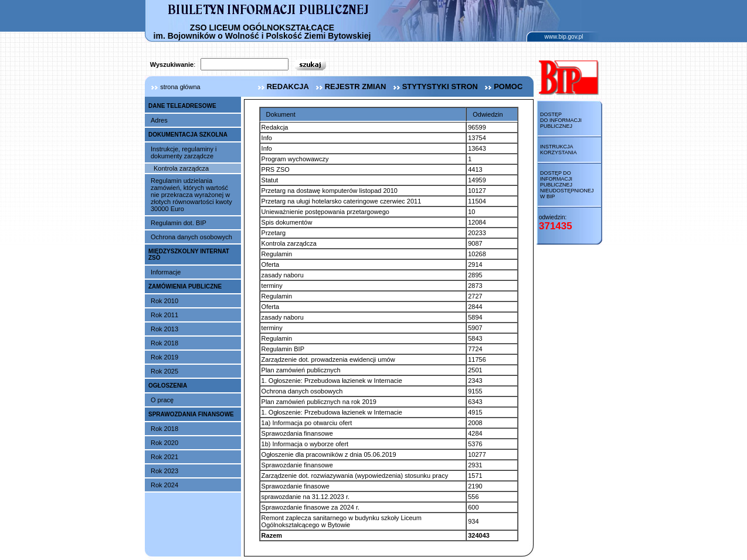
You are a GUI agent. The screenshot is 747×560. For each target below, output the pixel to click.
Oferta (271, 264)
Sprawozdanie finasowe (296, 486)
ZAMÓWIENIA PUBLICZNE (185, 286)
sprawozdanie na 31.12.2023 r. (305, 497)
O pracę (162, 400)
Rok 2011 (164, 315)
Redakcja (275, 127)
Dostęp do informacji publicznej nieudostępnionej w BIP (567, 185)
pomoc (502, 86)
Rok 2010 (164, 301)
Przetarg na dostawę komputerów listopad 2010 (330, 191)
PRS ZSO (276, 169)
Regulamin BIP (283, 349)
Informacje (166, 272)
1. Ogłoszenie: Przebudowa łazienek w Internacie (332, 381)
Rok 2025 (164, 371)
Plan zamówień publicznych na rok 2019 (319, 402)
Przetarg (274, 233)
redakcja (282, 86)
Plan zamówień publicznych (301, 370)
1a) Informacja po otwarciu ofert (307, 423)
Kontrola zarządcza (181, 168)
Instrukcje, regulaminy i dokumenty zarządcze (184, 152)
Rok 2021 (164, 457)
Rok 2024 (164, 485)
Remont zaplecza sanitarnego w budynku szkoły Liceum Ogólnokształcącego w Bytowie (342, 521)
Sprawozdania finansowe (297, 433)
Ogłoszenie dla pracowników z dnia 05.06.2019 (329, 454)
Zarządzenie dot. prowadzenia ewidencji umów (328, 359)
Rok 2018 (164, 343)
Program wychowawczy (295, 159)
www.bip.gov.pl (564, 37)
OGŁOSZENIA (168, 386)
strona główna (173, 87)
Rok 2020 (164, 443)
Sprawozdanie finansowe (297, 465)
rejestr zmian (350, 86)
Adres (159, 120)
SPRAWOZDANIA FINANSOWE (191, 414)
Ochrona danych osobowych (191, 237)
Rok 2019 (164, 357)
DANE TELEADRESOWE (182, 106)
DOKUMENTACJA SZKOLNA (188, 135)
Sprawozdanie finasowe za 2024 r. (311, 507)
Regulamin (277, 254)
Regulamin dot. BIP (179, 223)
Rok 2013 (164, 329)
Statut (270, 180)
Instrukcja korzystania (558, 150)
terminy (272, 286)
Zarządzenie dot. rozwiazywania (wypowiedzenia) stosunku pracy (355, 476)
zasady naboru (283, 275)
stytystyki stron (434, 86)
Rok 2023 (164, 471)
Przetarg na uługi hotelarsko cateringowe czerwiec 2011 (342, 201)
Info (267, 138)
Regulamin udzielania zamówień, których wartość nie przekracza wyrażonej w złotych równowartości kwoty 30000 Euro (191, 195)
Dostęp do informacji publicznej (561, 120)
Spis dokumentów (287, 222)
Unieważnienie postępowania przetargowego (325, 212)
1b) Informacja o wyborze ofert (305, 444)
